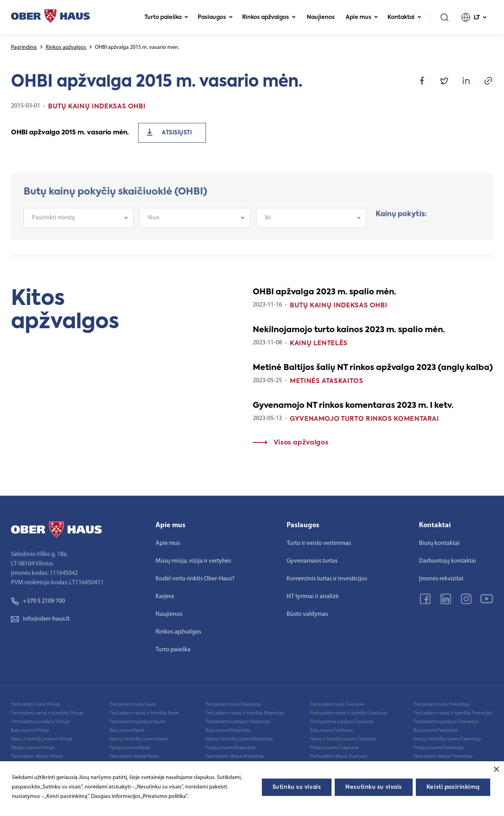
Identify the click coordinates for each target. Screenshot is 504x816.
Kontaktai (404, 17)
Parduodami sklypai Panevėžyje (443, 757)
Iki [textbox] (268, 224)
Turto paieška (166, 17)
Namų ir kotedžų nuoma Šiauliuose (343, 739)
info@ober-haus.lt (40, 619)
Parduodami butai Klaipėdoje (233, 704)
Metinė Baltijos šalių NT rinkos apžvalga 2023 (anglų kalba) (373, 368)
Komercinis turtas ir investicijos (327, 579)
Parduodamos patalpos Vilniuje (40, 722)
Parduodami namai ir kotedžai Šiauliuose (349, 713)
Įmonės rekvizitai (441, 579)
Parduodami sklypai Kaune (134, 757)
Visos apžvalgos (291, 443)
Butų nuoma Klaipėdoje (228, 730)
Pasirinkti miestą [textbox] (53, 224)
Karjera (165, 597)
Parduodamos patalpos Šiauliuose (342, 722)
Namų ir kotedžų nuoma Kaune (139, 739)
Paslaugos (215, 17)
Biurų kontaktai (439, 543)
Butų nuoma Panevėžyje (436, 730)
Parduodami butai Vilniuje (36, 704)
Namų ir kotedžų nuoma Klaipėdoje (239, 739)
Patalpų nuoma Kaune (130, 748)
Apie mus (362, 17)
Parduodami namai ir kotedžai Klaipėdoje (245, 713)
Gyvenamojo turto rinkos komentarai (364, 419)
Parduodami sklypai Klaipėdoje (235, 757)
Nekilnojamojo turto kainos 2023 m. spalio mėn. (349, 330)
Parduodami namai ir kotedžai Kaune (144, 713)
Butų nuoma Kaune (127, 730)
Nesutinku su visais (374, 787)
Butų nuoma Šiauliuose (332, 730)
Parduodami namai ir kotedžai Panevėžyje (453, 713)
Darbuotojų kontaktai (447, 561)
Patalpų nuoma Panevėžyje (439, 748)
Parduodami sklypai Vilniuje (37, 757)
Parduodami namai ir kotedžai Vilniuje (47, 713)
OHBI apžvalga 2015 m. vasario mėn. (70, 133)
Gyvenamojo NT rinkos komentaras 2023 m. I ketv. (353, 406)
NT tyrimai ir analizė (313, 597)
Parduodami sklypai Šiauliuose (339, 757)
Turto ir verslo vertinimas (319, 543)
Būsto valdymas (307, 614)
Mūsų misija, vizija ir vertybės (193, 561)
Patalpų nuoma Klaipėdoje (231, 748)
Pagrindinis (24, 47)
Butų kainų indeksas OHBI (338, 306)
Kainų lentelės (319, 344)
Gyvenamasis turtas (312, 561)
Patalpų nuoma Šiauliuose (334, 748)
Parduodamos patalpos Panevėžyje (446, 722)
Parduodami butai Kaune (133, 704)
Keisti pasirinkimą (453, 787)
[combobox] (79, 224)
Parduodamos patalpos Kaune (137, 722)
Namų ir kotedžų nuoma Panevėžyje (447, 739)
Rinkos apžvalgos (269, 17)
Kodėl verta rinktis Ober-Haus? (195, 579)
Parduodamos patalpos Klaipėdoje (238, 722)
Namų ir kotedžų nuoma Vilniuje (42, 739)
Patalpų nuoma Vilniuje (33, 748)
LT (474, 17)
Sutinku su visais (297, 787)
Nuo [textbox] (154, 224)
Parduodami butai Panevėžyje (442, 704)
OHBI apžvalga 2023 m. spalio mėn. (324, 292)
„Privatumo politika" (164, 796)
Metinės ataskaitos (327, 381)
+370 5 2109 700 (38, 601)
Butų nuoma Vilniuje (30, 730)
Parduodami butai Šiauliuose (337, 704)
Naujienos (321, 17)
